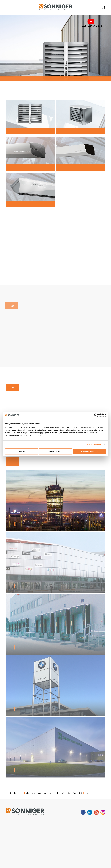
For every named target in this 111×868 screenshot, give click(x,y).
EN (16, 793)
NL (57, 793)
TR (98, 793)
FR (22, 793)
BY (63, 793)
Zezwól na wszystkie (89, 451)
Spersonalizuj (56, 451)
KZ (69, 793)
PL (10, 793)
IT (92, 793)
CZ (75, 793)
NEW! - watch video (91, 23)
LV (45, 793)
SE (27, 793)
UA (39, 793)
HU (87, 793)
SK (81, 793)
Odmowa (22, 451)
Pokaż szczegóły (94, 445)
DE (33, 793)
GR (51, 793)
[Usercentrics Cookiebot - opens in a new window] (96, 415)
